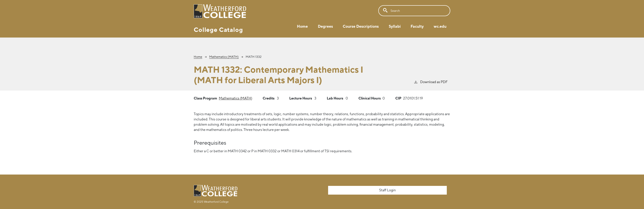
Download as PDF (431, 82)
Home (302, 26)
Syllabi (395, 26)
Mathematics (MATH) (224, 57)
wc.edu (440, 26)
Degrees (325, 26)
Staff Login (387, 190)
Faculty (417, 26)
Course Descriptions (361, 26)
